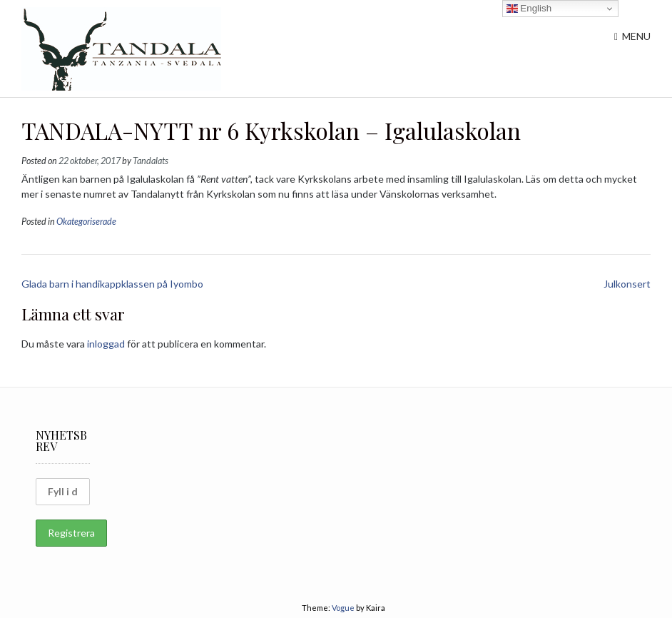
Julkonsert (627, 284)
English (529, 9)
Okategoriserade (86, 222)
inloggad (106, 344)
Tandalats (151, 161)
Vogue (343, 608)
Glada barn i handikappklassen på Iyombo (112, 284)
